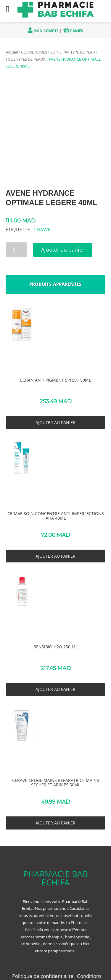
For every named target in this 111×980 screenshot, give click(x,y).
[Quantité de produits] (16, 250)
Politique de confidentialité (43, 976)
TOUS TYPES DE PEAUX (25, 59)
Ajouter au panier (63, 250)
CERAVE (42, 230)
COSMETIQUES (34, 52)
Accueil (12, 52)
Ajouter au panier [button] (55, 422)
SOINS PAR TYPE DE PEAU (73, 52)
